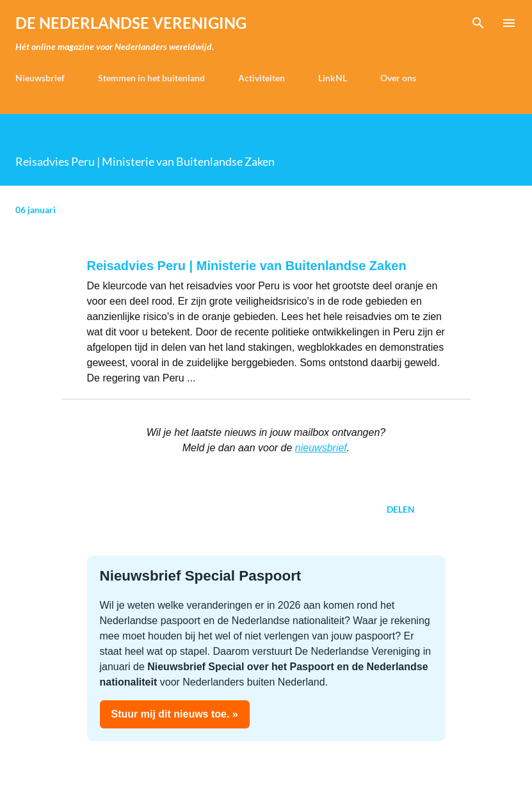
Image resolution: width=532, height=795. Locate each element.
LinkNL (333, 78)
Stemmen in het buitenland (151, 78)
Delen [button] (401, 509)
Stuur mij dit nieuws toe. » (175, 714)
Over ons (398, 78)
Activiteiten (262, 78)
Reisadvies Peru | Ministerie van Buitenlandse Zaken (247, 266)
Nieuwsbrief (40, 78)
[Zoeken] (478, 23)
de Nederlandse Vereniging (131, 23)
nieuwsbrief (321, 448)
